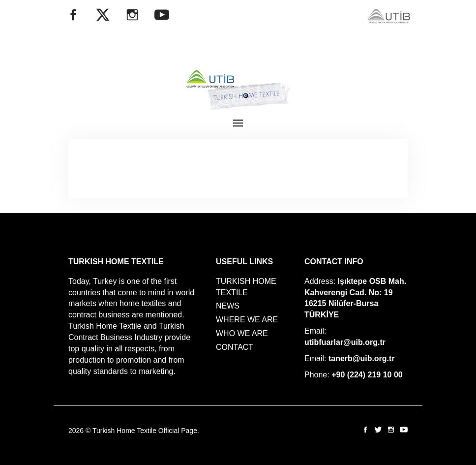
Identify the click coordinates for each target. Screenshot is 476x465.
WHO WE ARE (242, 333)
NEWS (228, 306)
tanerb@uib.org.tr (362, 358)
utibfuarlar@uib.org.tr (345, 342)
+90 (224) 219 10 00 (367, 375)
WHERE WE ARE (247, 320)
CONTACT (235, 347)
